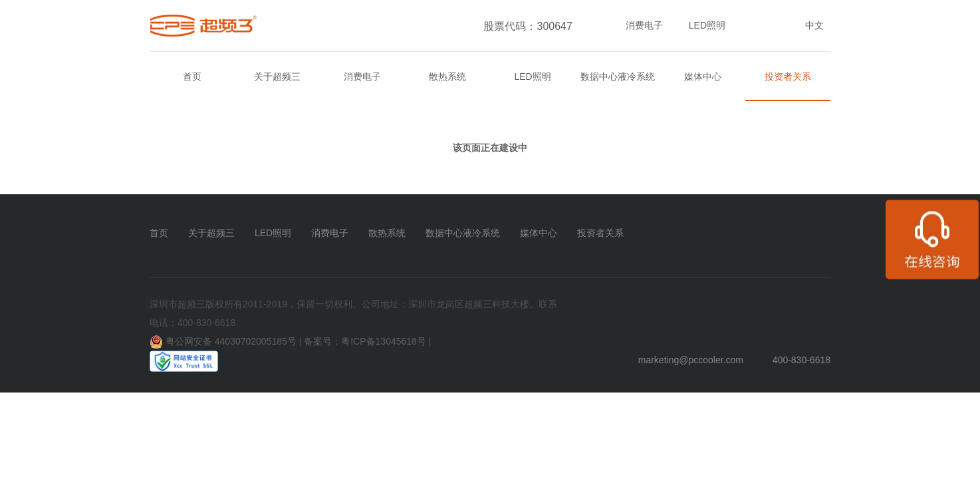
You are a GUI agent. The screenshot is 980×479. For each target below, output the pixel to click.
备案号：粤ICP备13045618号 (365, 341)
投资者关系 (788, 77)
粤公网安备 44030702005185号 (231, 341)
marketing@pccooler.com (691, 360)
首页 (192, 77)
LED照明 (707, 25)
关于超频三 (277, 77)
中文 (814, 25)
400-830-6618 (801, 360)
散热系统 (447, 77)
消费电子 (644, 25)
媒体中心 (703, 77)
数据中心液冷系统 (618, 77)
